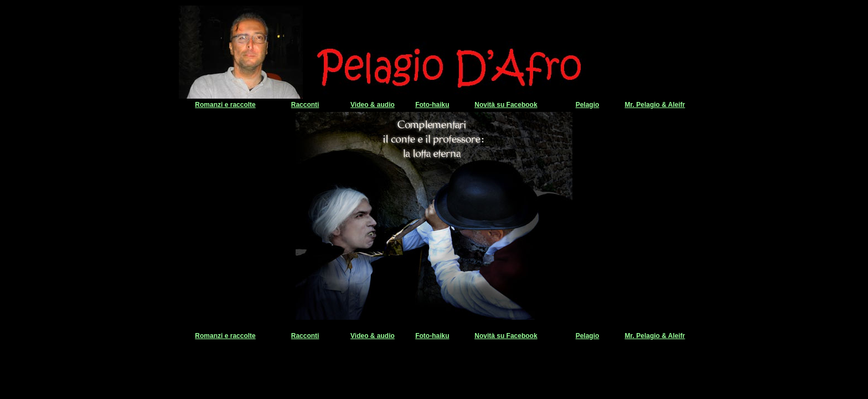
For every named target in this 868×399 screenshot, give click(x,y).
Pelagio (588, 105)
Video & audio (373, 105)
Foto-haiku (432, 105)
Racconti (305, 105)
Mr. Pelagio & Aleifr (655, 105)
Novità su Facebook (506, 105)
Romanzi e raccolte (225, 105)
